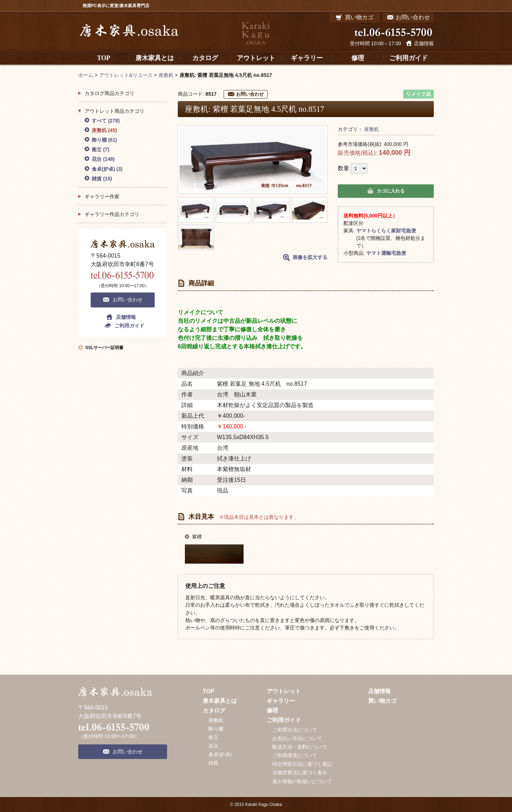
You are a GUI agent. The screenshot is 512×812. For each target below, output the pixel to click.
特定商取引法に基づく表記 (302, 764)
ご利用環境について (295, 755)
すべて (106, 121)
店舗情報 (424, 43)
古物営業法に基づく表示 (300, 773)
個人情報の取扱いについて (302, 781)
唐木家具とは (220, 701)
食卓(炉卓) (107, 169)
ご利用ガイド (129, 326)
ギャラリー (281, 701)
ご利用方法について (295, 730)
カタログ (214, 710)
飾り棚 (104, 140)
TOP (209, 691)
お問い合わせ (250, 94)
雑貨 (102, 179)
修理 (272, 710)
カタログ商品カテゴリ (110, 93)
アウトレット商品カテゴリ (114, 111)
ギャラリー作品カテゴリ (112, 214)
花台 (103, 159)
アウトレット (284, 691)
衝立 (100, 149)
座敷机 (372, 129)
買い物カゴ (382, 701)
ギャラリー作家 (102, 196)
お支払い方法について (297, 738)
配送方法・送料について (300, 747)
